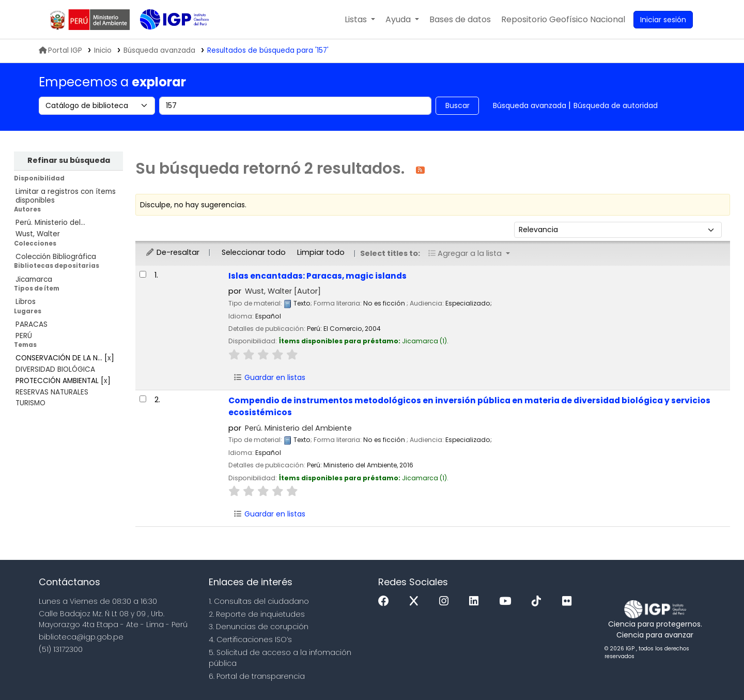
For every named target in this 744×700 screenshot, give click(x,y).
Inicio (103, 50)
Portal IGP (60, 50)
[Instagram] (446, 602)
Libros (26, 302)
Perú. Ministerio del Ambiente (298, 428)
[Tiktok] (539, 602)
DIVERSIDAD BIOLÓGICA (55, 369)
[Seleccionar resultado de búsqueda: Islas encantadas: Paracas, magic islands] (143, 274)
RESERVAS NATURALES (52, 392)
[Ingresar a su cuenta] (663, 20)
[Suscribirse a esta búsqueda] (420, 169)
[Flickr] (569, 602)
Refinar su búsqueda (69, 160)
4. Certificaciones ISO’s (250, 640)
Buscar (458, 105)
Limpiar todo (321, 252)
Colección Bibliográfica (56, 257)
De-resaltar (172, 252)
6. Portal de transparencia (257, 676)
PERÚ (24, 336)
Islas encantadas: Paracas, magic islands (317, 276)
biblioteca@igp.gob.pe (81, 637)
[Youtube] (508, 602)
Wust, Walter (38, 234)
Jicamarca (34, 279)
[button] (360, 20)
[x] (416, 602)
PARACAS (32, 324)
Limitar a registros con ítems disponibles (66, 196)
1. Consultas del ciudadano (259, 601)
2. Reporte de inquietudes (257, 614)
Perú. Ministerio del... (50, 223)
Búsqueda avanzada (530, 105)
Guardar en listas (269, 377)
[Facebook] (386, 602)
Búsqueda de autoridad (616, 105)
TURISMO (30, 403)
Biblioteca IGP (166, 40)
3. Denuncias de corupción (259, 627)
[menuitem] (563, 20)
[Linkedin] (476, 602)
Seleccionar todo (254, 252)
